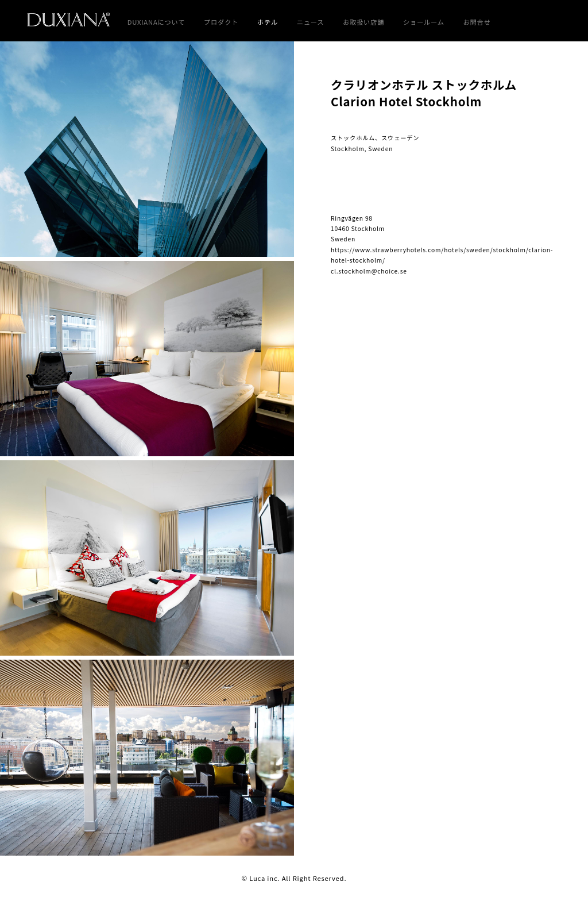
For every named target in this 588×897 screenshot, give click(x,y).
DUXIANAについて (156, 22)
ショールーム (424, 22)
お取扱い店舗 (363, 22)
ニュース (311, 22)
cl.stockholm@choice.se (369, 271)
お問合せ (477, 22)
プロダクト (221, 22)
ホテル (268, 22)
